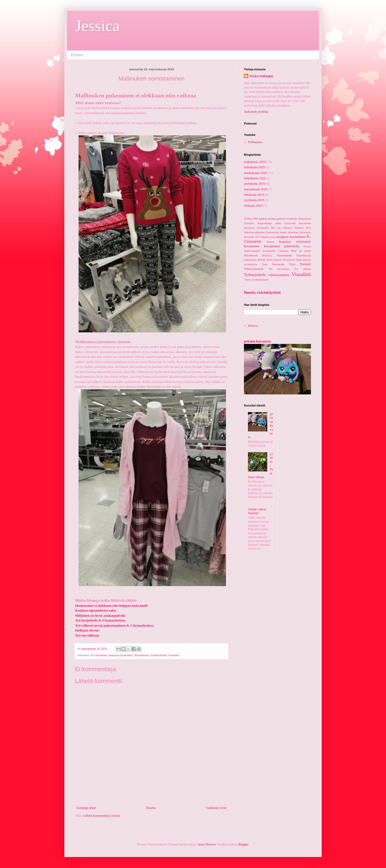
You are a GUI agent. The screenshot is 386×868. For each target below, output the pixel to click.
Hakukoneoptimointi (255, 232)
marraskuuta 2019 (255, 189)
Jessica (97, 26)
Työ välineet (303, 269)
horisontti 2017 (252, 237)
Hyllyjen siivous (87, 630)
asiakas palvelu (277, 219)
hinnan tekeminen (289, 232)
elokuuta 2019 (253, 206)
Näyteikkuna (141, 655)
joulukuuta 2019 (254, 184)
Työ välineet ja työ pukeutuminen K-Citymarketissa (114, 625)
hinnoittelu (305, 232)
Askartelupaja (264, 223)
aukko (278, 223)
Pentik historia (274, 260)
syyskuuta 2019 (254, 200)
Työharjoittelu (159, 655)
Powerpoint (289, 260)
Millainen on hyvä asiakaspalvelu (100, 615)
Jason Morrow (207, 844)
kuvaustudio (269, 251)
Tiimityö (305, 264)
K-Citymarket (99, 655)
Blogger (243, 844)
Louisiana (283, 251)
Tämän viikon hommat (257, 511)
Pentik (262, 260)
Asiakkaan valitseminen (299, 219)
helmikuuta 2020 (255, 178)
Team (265, 264)
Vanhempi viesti (216, 808)
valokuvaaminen (279, 275)
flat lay (276, 228)
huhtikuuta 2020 (254, 167)
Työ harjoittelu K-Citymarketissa (100, 620)
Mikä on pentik (301, 251)
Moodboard (251, 255)
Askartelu (249, 223)
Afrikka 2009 (251, 219)
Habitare (288, 228)
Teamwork (278, 264)
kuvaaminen (252, 246)
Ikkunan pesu (268, 237)
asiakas (263, 219)
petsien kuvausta (257, 341)
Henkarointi (273, 232)
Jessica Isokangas (261, 76)
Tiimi (292, 264)
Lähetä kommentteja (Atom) (102, 816)
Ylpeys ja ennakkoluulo (256, 280)
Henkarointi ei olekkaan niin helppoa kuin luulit (112, 606)
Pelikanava (255, 142)
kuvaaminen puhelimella (282, 246)
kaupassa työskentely (120, 655)
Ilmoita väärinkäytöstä (262, 292)
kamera (270, 242)
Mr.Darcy (267, 255)
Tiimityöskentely (254, 269)
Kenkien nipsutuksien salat (95, 610)
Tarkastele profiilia (256, 112)
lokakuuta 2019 (254, 195)
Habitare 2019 (303, 228)
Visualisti (174, 655)
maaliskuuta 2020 (255, 173)
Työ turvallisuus (279, 269)
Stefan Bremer (303, 260)
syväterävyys (251, 264)
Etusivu (77, 55)
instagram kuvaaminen (291, 237)
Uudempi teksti (86, 808)
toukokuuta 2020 (255, 162)
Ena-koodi (290, 223)
